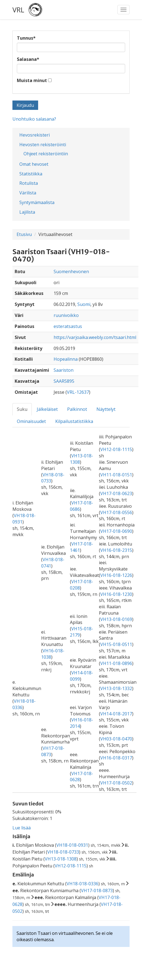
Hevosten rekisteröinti (43, 145)
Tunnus (26, 38)
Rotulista (29, 183)
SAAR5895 (64, 381)
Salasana (28, 59)
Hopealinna (66, 359)
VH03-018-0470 (116, 739)
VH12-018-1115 (116, 449)
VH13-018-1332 (116, 688)
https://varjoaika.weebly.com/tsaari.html (95, 337)
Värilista (28, 193)
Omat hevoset (34, 164)
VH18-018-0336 (82, 884)
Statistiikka (31, 174)
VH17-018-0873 (97, 891)
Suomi (84, 304)
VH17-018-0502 (116, 783)
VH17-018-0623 (116, 493)
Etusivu (24, 234)
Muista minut (32, 80)
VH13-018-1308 (61, 859)
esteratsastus (68, 326)
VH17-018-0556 (116, 512)
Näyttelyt (106, 409)
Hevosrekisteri (35, 135)
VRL (18, 10)
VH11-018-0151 (116, 475)
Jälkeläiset (47, 409)
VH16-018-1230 (116, 594)
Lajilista (27, 212)
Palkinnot (77, 409)
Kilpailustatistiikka (74, 421)
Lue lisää (22, 828)
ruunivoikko (66, 315)
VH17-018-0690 (116, 531)
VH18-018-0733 (63, 852)
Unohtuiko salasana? (34, 119)
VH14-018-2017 (116, 714)
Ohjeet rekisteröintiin (46, 154)
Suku (22, 409)
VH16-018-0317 (116, 758)
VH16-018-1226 (116, 575)
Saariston (64, 370)
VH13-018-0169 (116, 619)
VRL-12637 (78, 392)
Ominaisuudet (31, 421)
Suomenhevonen (71, 272)
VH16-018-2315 (116, 550)
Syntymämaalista (37, 202)
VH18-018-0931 (72, 845)
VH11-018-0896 (116, 663)
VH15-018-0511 (116, 644)
